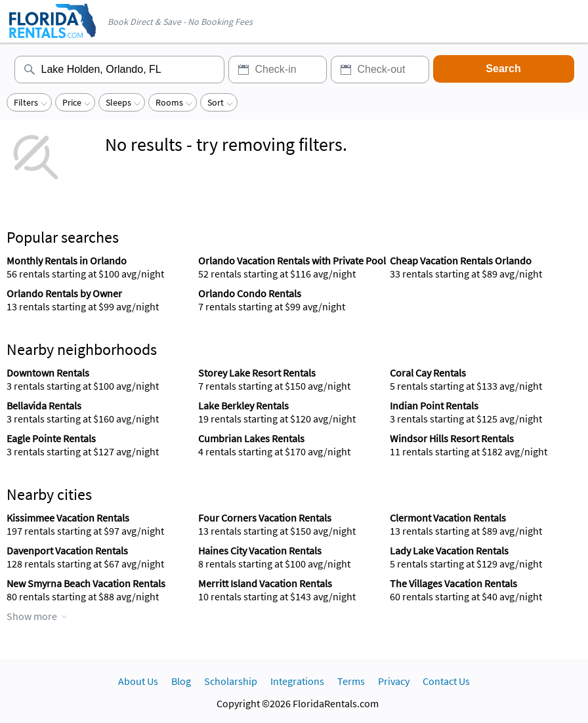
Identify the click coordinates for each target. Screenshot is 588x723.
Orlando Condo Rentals (250, 293)
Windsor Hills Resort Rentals (452, 438)
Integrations (297, 681)
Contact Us (446, 681)
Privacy (394, 681)
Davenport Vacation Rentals (67, 550)
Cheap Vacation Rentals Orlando (461, 260)
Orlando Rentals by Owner (64, 293)
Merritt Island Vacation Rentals (265, 583)
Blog (181, 681)
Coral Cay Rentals (428, 373)
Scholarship (231, 681)
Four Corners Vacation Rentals (265, 518)
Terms (351, 681)
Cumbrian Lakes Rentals (251, 438)
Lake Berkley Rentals (243, 405)
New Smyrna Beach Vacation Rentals (86, 583)
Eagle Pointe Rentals (51, 438)
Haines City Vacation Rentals (260, 550)
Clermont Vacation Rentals (448, 518)
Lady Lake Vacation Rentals (449, 550)
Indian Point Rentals (434, 405)
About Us (138, 681)
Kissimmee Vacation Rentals (68, 518)
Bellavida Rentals (44, 405)
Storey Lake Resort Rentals (257, 373)
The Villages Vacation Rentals (453, 583)
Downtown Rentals (48, 373)
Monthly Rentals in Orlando (67, 260)
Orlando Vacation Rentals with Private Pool (292, 260)
